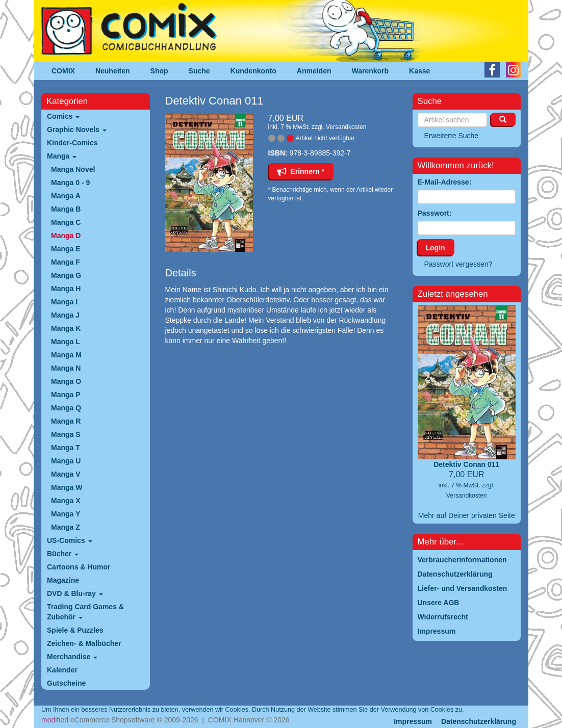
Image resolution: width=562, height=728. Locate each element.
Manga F (66, 262)
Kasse (419, 71)
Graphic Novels (77, 129)
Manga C (66, 222)
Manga (62, 156)
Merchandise (72, 657)
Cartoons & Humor (79, 567)
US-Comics (70, 540)
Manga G (66, 275)
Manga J (65, 315)
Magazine (63, 580)
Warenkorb (371, 71)
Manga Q (66, 408)
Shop (159, 71)
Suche (199, 71)
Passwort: (435, 213)
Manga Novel (73, 169)
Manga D (66, 236)
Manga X (66, 501)
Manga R (66, 421)
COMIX (63, 71)
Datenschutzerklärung (479, 721)
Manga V (66, 474)
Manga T (66, 448)
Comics (63, 116)
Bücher (63, 554)
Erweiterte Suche (452, 136)
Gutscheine (66, 683)
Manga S (66, 434)
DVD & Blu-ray (75, 593)
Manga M (66, 355)
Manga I (64, 302)
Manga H (66, 289)
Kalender (62, 670)
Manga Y (66, 514)
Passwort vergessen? (458, 264)
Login (436, 248)
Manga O (66, 381)
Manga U (66, 461)
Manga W (67, 487)
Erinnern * (301, 171)
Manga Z (66, 527)
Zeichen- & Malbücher (84, 643)
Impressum (413, 721)
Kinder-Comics (72, 143)
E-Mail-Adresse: (445, 182)
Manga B (66, 209)
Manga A (66, 196)
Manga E (66, 249)
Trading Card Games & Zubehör (85, 612)
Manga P (66, 395)
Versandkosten (346, 127)
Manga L (66, 342)
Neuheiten (113, 71)
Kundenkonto (253, 71)
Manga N (66, 368)
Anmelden (314, 71)
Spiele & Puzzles (75, 630)
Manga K (66, 328)
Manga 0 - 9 (70, 183)
